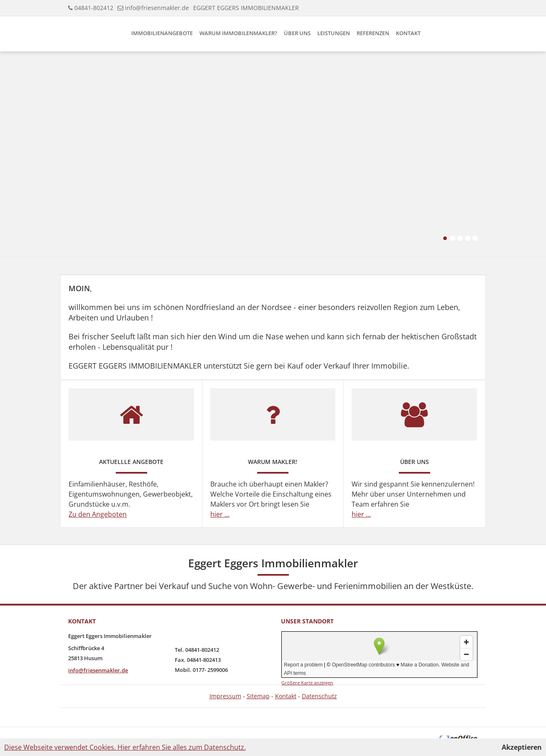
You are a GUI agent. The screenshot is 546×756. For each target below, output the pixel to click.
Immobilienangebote (162, 33)
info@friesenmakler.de (157, 8)
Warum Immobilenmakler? (238, 33)
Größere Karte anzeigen (307, 683)
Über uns (297, 33)
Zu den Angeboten (98, 514)
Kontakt (408, 33)
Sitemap (258, 696)
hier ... (220, 514)
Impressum (225, 696)
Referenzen (373, 33)
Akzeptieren (522, 747)
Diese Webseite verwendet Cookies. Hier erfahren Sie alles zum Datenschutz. (125, 747)
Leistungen (334, 33)
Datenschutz (319, 696)
